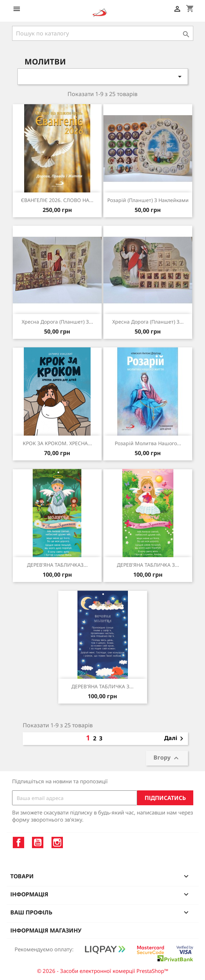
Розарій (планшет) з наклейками (148, 200)
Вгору (167, 758)
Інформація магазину (46, 930)
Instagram (57, 842)
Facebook (18, 842)
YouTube (38, 842)
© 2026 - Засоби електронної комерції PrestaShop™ (103, 971)
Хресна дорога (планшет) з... (57, 322)
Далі (175, 739)
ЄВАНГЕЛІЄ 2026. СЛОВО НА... (57, 200)
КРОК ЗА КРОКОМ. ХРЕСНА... (57, 443)
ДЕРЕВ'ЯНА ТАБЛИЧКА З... (148, 565)
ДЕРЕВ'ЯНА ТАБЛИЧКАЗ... (57, 565)
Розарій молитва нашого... (148, 443)
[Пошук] (103, 33)
